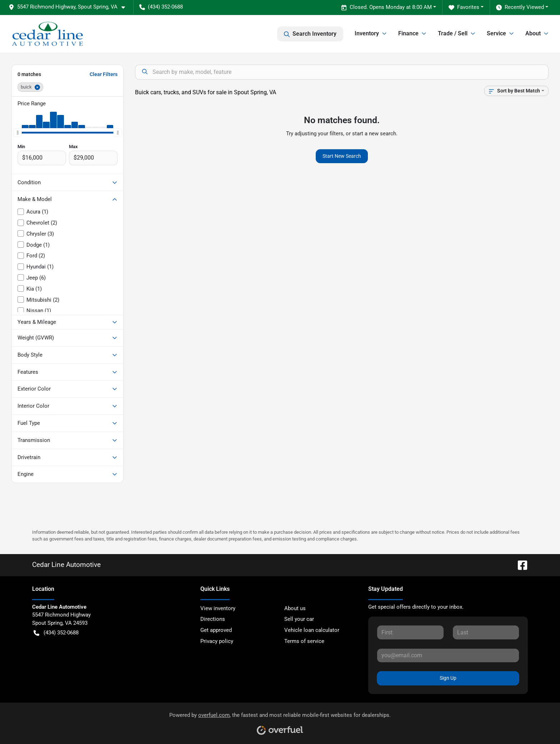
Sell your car (299, 619)
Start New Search (342, 156)
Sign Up (448, 678)
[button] (70, 7)
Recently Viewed (520, 7)
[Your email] (448, 655)
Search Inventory (310, 34)
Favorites (464, 7)
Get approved (216, 630)
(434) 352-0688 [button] (161, 7)
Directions (213, 619)
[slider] (17, 132)
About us (295, 608)
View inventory (218, 608)
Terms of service (304, 641)
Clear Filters (104, 74)
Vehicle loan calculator (312, 630)
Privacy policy (217, 641)
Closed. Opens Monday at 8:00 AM (386, 7)
